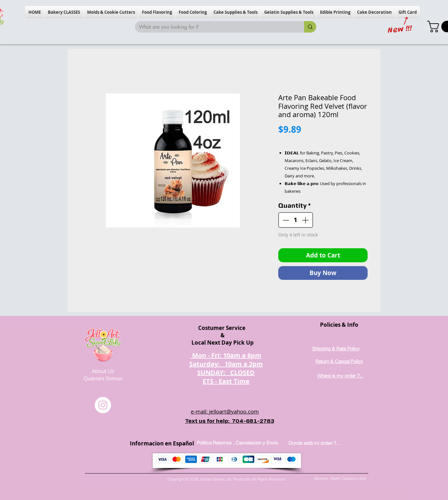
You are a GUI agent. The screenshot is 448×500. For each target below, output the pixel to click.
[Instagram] (103, 405)
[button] (64, 12)
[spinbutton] (296, 220)
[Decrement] (285, 220)
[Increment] (306, 220)
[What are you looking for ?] (215, 27)
